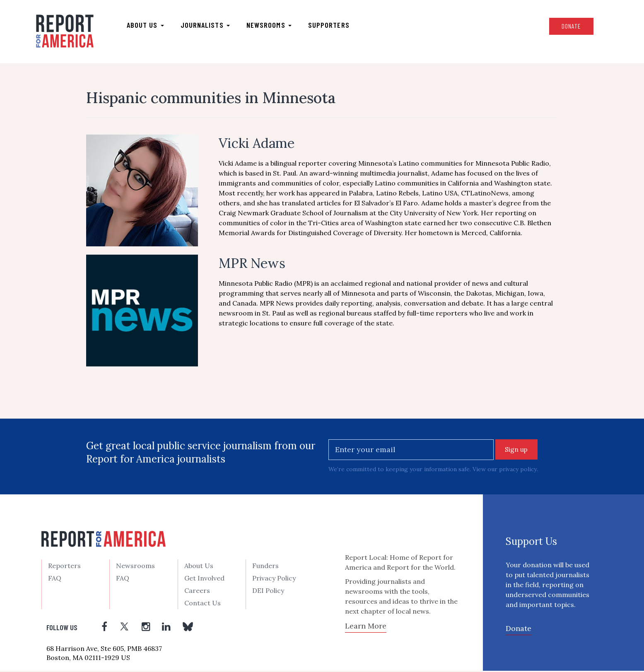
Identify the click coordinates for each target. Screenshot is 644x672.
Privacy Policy (274, 579)
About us (150, 25)
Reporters (64, 567)
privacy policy (518, 471)
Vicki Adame (257, 144)
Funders (265, 567)
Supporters (333, 25)
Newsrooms (273, 25)
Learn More (366, 627)
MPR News (252, 264)
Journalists (209, 25)
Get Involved (204, 579)
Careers (197, 592)
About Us (199, 567)
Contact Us (203, 604)
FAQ (55, 579)
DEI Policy (268, 592)
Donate (566, 26)
